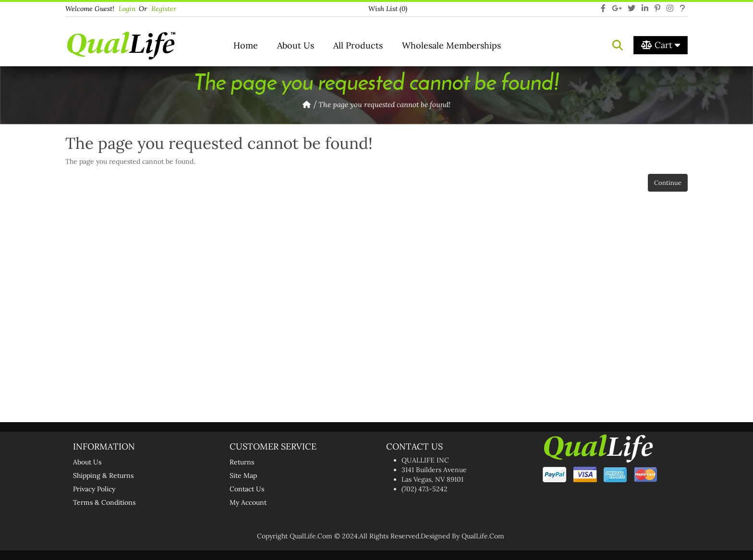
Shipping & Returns (103, 475)
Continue (668, 183)
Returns (242, 462)
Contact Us (247, 489)
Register (164, 9)
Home (246, 45)
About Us (296, 45)
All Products (358, 45)
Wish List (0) (388, 9)
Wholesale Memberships (451, 45)
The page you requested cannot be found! (384, 104)
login (127, 9)
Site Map (243, 475)
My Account (248, 502)
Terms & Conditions (104, 502)
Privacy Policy (94, 489)
